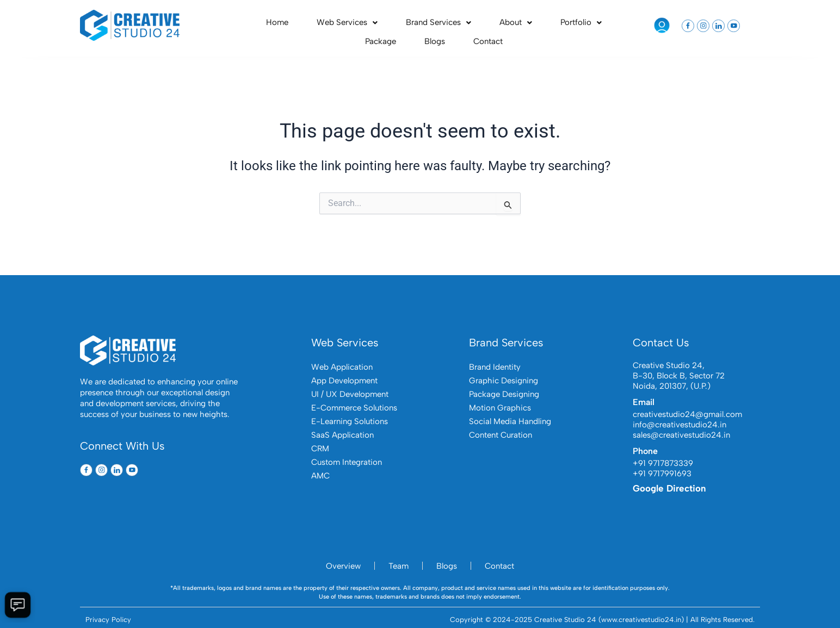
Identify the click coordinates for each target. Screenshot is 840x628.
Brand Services (383, 25)
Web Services (310, 25)
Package (535, 25)
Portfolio (489, 25)
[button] (310, 25)
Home (259, 25)
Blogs (570, 25)
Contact (605, 25)
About (442, 25)
